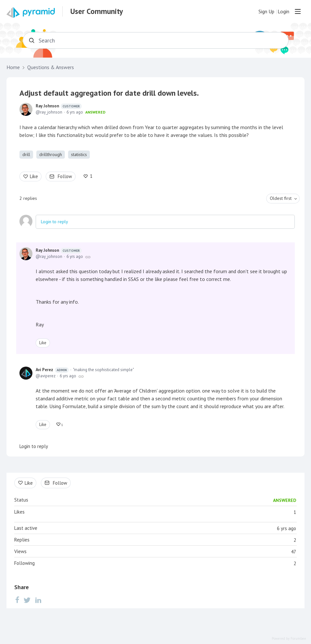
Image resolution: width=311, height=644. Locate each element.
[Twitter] (27, 600)
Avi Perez (52, 370)
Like (34, 176)
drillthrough (51, 154)
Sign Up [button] (266, 12)
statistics (79, 154)
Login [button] (283, 12)
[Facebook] (17, 600)
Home (13, 67)
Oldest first (281, 198)
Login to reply (54, 222)
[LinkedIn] (38, 600)
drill (26, 154)
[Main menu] (298, 11)
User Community (97, 11)
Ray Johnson (59, 106)
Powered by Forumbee (289, 639)
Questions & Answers (51, 67)
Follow (65, 176)
